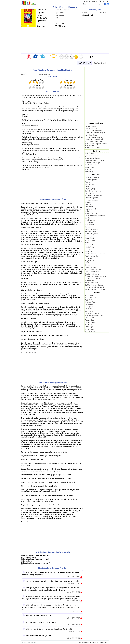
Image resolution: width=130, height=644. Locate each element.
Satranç (88, 227)
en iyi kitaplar (90, 154)
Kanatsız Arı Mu (91, 126)
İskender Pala (90, 302)
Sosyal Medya (68, 85)
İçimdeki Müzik (91, 202)
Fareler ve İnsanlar (92, 256)
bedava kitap (90, 167)
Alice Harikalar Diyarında (94, 195)
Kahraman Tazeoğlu (92, 313)
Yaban (87, 243)
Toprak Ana (89, 222)
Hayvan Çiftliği (90, 189)
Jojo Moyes (89, 311)
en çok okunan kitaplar (93, 163)
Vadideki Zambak (91, 231)
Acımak (88, 182)
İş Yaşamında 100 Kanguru (95, 130)
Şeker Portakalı (90, 267)
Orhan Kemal (90, 318)
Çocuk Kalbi (89, 207)
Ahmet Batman (90, 298)
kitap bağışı (89, 172)
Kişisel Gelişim (60, 13)
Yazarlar (97, 293)
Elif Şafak (88, 309)
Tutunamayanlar (91, 180)
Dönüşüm (89, 249)
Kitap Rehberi (97, 175)
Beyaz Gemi (89, 238)
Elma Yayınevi (59, 15)
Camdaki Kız (90, 184)
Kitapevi (37, 85)
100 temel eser (91, 165)
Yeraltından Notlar (91, 283)
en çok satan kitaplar (92, 158)
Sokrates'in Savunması (93, 191)
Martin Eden (89, 280)
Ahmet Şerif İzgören (62, 10)
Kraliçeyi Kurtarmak (92, 200)
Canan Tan (89, 304)
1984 (87, 186)
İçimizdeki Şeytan (91, 234)
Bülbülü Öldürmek (91, 213)
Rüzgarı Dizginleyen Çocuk (95, 287)
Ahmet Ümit (89, 295)
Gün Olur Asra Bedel (92, 177)
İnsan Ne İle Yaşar (91, 245)
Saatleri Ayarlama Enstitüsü (95, 254)
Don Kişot (89, 218)
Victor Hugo (89, 329)
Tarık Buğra (89, 327)
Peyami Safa (90, 320)
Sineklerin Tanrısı (91, 220)
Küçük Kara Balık (91, 209)
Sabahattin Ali (90, 322)
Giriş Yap (97, 63)
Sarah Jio (88, 325)
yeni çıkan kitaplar (91, 156)
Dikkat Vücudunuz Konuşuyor (96, 133)
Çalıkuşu (88, 204)
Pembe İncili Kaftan (92, 272)
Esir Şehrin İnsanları (92, 274)
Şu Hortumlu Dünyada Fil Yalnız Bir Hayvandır (96, 145)
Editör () (68, 80)
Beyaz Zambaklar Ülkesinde (95, 216)
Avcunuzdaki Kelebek (93, 148)
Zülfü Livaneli (90, 331)
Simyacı (88, 265)
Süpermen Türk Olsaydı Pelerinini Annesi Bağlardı (94, 138)
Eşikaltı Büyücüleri (92, 128)
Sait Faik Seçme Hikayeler (94, 285)
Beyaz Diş (89, 252)
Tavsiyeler (97, 151)
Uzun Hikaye (90, 193)
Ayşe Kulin (89, 300)
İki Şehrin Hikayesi (92, 229)
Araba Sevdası (90, 240)
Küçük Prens (90, 247)
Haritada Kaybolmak (92, 198)
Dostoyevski (90, 307)
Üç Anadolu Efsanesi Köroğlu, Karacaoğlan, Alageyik (96, 277)
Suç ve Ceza (90, 261)
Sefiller (88, 263)
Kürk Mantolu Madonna (93, 270)
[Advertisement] (65, 40)
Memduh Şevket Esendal (94, 316)
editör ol (88, 169)
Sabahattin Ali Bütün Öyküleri (95, 289)
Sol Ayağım (89, 258)
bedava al (103, 13)
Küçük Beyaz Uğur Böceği (94, 141)
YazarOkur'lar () (37, 80)
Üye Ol (104, 63)
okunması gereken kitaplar (95, 160)
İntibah (88, 211)
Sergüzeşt (89, 236)
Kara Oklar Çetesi (91, 135)
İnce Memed (90, 225)
